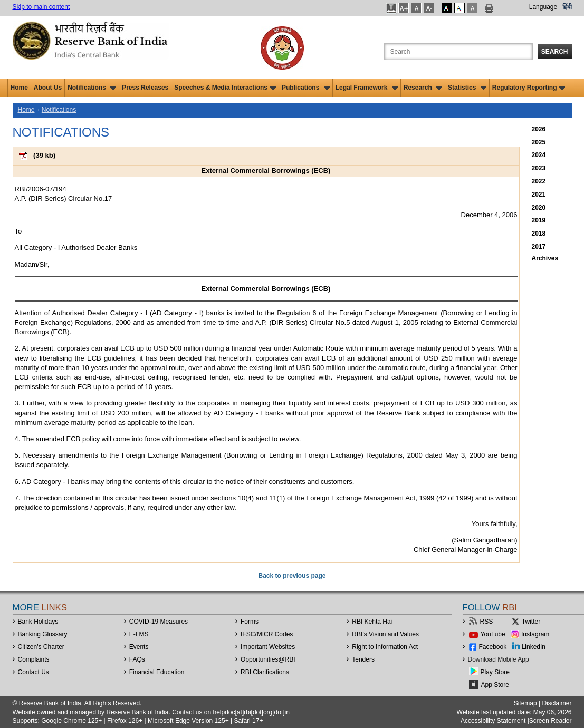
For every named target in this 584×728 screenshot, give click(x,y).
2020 (539, 208)
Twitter (531, 622)
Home (19, 88)
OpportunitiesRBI (268, 659)
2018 (539, 234)
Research (423, 88)
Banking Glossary (43, 634)
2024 (539, 155)
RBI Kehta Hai (372, 622)
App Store (495, 685)
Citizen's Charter (41, 647)
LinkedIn (534, 647)
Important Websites (268, 647)
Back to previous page (292, 576)
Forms (250, 622)
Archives (545, 258)
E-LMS (139, 634)
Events (139, 647)
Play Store (495, 672)
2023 (539, 168)
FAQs (137, 659)
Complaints (34, 659)
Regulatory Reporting (529, 88)
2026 (539, 129)
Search (555, 52)
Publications (306, 88)
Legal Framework (367, 88)
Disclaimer (557, 703)
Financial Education (157, 672)
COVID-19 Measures (159, 622)
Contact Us (33, 672)
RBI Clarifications (265, 672)
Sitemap (525, 703)
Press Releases (145, 88)
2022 (539, 181)
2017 (539, 247)
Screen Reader (551, 721)
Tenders (363, 659)
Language (543, 7)
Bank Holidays (38, 622)
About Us (48, 88)
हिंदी (567, 7)
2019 (539, 220)
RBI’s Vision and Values (385, 634)
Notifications (92, 88)
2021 (539, 195)
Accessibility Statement (493, 721)
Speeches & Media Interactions (225, 88)
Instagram (535, 634)
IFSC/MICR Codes (267, 634)
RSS (487, 622)
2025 (539, 142)
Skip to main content (41, 7)
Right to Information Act (385, 647)
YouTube (493, 634)
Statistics (467, 88)
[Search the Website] (458, 52)
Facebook (493, 647)
